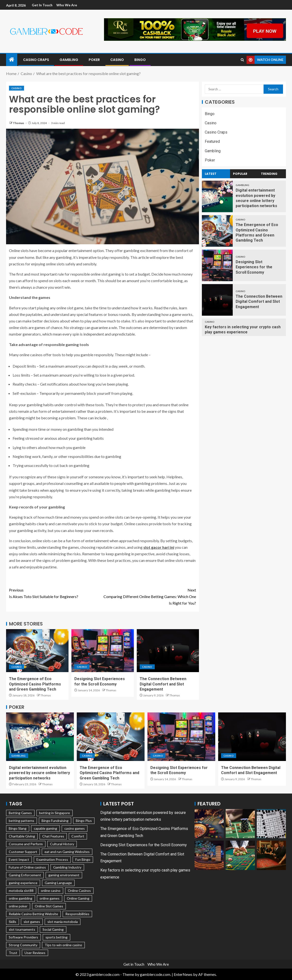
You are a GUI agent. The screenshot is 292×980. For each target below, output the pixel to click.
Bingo (140, 60)
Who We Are (67, 5)
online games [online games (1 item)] (50, 898)
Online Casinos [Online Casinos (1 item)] (79, 891)
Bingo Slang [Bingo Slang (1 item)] (18, 828)
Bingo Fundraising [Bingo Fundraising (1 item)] (55, 821)
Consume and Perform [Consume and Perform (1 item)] (26, 844)
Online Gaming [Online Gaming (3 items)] (78, 898)
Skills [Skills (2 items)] (13, 922)
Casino (117, 60)
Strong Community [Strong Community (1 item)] (23, 945)
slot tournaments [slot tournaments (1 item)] (22, 929)
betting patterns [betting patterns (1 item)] (21, 821)
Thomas (19, 123)
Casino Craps (36, 60)
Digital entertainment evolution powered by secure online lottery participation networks (39, 773)
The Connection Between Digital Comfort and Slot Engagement (163, 684)
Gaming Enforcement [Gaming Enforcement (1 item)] (25, 875)
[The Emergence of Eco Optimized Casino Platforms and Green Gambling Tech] (37, 651)
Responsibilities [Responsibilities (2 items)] (77, 914)
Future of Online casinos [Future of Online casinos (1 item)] (27, 867)
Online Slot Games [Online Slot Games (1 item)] (49, 906)
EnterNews (183, 974)
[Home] (12, 60)
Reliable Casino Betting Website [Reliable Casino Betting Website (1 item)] (33, 914)
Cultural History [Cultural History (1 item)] (62, 844)
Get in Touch (42, 5)
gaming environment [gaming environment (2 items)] (64, 875)
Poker (94, 60)
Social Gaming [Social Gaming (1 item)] (53, 929)
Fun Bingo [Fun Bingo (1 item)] (83, 859)
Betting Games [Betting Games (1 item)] (20, 813)
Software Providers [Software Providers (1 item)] (23, 937)
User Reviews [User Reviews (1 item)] (35, 953)
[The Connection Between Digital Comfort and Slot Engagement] (168, 651)
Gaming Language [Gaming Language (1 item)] (58, 883)
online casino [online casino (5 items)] (51, 891)
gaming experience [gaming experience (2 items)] (23, 883)
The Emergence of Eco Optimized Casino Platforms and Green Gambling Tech (35, 684)
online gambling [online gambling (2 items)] (21, 898)
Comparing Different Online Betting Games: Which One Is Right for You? (149, 596)
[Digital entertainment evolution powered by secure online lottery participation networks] (217, 196)
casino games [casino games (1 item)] (75, 828)
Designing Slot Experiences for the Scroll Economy (254, 267)
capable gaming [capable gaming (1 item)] (45, 828)
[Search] (242, 60)
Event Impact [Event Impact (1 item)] (19, 859)
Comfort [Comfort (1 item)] (78, 836)
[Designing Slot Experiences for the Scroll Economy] (103, 651)
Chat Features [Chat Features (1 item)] (53, 836)
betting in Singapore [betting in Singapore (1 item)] (55, 813)
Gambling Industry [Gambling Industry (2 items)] (67, 867)
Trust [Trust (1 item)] (13, 953)
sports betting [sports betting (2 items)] (56, 937)
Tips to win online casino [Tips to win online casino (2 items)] (63, 945)
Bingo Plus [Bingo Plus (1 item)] (84, 821)
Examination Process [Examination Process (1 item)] (52, 859)
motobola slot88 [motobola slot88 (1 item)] (21, 891)
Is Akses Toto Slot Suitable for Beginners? (56, 593)
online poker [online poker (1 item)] (18, 906)
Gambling (69, 60)
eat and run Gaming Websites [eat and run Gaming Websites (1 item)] (67, 852)
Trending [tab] (269, 174)
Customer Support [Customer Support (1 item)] (23, 852)
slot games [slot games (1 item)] (32, 922)
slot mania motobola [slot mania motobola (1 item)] (63, 922)
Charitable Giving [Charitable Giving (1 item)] (22, 836)
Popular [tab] (240, 174)
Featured (212, 141)
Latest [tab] (211, 174)
